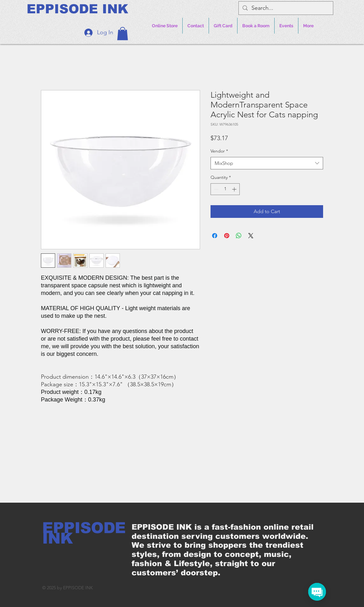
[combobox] (267, 163)
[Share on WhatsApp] (239, 236)
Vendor (219, 151)
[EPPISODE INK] (77, 9)
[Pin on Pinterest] (227, 236)
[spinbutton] (225, 189)
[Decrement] (215, 189)
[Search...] (286, 8)
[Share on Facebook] (215, 236)
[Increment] (235, 189)
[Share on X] (251, 236)
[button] (123, 34)
